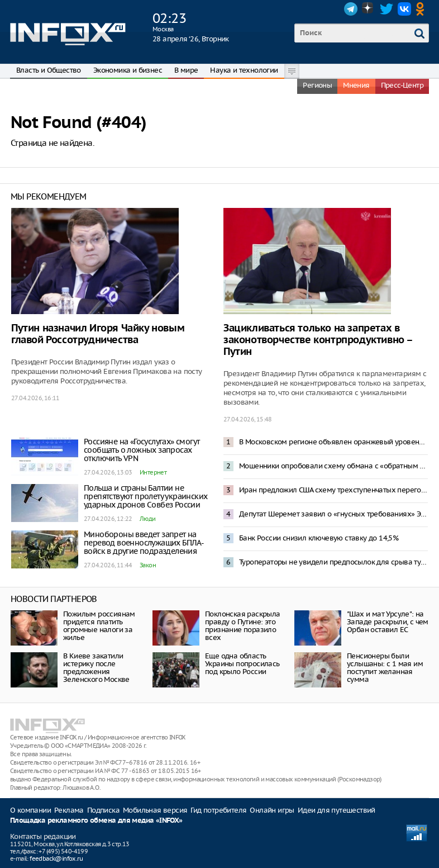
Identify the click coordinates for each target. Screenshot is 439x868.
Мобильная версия (155, 810)
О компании (30, 810)
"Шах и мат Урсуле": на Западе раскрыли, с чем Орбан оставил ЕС (388, 622)
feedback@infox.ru (56, 858)
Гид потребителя (218, 810)
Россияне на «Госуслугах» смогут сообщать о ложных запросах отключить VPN (142, 450)
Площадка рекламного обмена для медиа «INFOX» (96, 821)
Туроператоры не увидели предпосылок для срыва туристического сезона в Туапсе (333, 562)
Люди (148, 519)
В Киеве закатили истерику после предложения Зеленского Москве (96, 668)
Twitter (386, 9)
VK (404, 9)
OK (422, 9)
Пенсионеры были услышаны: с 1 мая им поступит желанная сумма (385, 668)
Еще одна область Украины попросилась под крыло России (242, 664)
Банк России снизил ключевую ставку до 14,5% (319, 538)
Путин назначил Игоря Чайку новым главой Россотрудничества (98, 334)
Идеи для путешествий (337, 810)
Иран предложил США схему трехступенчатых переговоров (333, 490)
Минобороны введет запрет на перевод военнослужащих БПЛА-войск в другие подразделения (144, 543)
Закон (148, 565)
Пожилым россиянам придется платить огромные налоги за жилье (99, 626)
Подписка (103, 810)
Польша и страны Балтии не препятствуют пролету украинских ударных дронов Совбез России (145, 496)
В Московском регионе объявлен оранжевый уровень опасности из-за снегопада (333, 442)
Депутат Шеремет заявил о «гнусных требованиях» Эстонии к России (333, 514)
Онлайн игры (272, 810)
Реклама (69, 810)
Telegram (351, 9)
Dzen (369, 9)
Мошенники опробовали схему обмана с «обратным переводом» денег (333, 466)
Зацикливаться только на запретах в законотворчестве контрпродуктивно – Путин (318, 340)
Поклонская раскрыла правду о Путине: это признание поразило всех (243, 626)
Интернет (153, 472)
